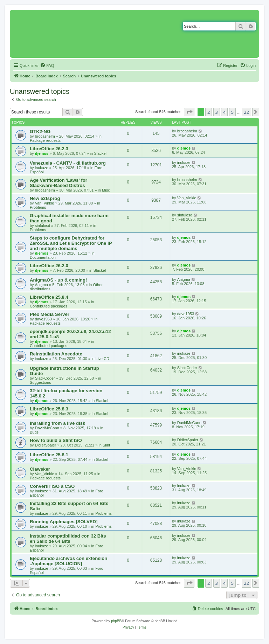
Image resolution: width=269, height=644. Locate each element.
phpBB (116, 621)
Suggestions (40, 382)
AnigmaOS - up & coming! (58, 280)
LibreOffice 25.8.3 (49, 409)
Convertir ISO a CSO (52, 486)
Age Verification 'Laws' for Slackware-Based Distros (58, 183)
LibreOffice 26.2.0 (49, 266)
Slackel (100, 153)
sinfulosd (43, 226)
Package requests (45, 140)
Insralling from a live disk (57, 423)
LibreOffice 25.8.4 (49, 297)
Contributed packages (49, 306)
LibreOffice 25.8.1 (49, 455)
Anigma (42, 285)
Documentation (43, 257)
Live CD (102, 359)
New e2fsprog (45, 198)
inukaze (42, 168)
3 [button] (217, 112)
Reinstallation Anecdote (56, 354)
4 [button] (224, 112)
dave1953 (43, 319)
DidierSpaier (46, 445)
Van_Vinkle (45, 203)
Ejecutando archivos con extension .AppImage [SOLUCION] (68, 561)
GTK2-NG (40, 131)
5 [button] (232, 112)
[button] (189, 112)
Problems (38, 207)
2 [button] (209, 112)
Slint (106, 445)
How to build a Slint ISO (56, 440)
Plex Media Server (50, 314)
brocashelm (45, 136)
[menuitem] (47, 65)
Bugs (34, 432)
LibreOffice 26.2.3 (49, 149)
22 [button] (246, 112)
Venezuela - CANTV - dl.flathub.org (68, 163)
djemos (42, 153)
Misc (106, 190)
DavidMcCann (47, 428)
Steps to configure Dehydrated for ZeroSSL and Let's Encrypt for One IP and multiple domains (71, 243)
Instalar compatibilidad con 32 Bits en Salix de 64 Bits (68, 539)
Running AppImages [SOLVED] (64, 522)
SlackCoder (45, 378)
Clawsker (40, 469)
